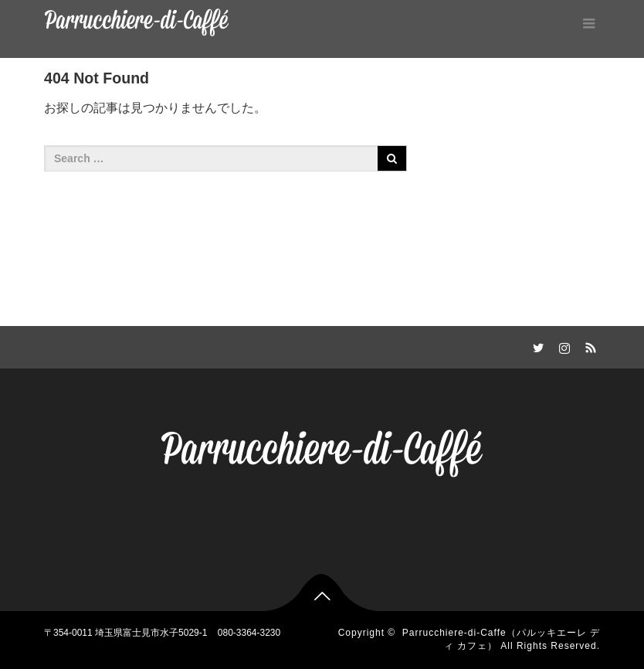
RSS (588, 345)
